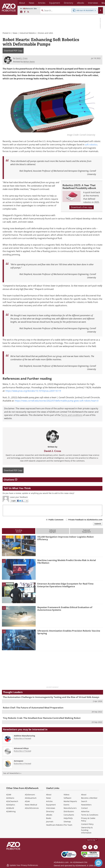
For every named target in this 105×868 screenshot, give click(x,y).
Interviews (51, 808)
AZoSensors (30, 795)
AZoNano (10, 798)
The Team (68, 825)
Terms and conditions (72, 415)
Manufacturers (70, 808)
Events (66, 805)
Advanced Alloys (21, 748)
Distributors (69, 811)
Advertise (85, 811)
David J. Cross (52, 451)
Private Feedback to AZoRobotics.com (85, 520)
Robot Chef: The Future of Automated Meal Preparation (33, 708)
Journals (50, 822)
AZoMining (11, 811)
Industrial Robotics (28, 33)
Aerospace (19, 761)
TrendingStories (19, 531)
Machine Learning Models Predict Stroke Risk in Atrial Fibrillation (67, 561)
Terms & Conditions (90, 815)
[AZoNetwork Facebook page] (25, 12)
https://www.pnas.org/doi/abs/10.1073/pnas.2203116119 (33, 391)
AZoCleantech (12, 801)
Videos (66, 795)
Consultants (69, 815)
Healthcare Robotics (55, 825)
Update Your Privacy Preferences (22, 865)
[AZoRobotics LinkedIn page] (21, 12)
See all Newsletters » (12, 773)
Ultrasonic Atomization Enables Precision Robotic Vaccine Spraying (69, 632)
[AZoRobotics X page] (28, 12)
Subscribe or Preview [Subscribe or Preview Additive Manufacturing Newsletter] (22, 738)
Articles (49, 801)
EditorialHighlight (52, 531)
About (49, 795)
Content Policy (87, 824)
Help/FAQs (68, 818)
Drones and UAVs (45, 33)
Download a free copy (82, 207)
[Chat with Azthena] (99, 863)
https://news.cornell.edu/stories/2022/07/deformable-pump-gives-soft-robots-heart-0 (57, 401)
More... (100, 3)
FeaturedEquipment (86, 531)
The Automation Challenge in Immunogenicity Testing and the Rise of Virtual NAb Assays (51, 697)
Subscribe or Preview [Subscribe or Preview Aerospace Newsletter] (22, 764)
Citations (10, 480)
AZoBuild (10, 808)
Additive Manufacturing (24, 736)
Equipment (51, 805)
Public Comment (56, 520)
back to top (92, 840)
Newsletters (86, 805)
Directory (50, 811)
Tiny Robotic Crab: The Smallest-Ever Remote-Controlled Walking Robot (42, 718)
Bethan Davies (29, 62)
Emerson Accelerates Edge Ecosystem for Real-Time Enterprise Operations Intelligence (65, 585)
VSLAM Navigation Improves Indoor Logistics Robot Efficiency (65, 538)
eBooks (49, 815)
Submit (98, 524)
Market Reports (70, 801)
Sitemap (67, 822)
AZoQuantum (31, 798)
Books (49, 818)
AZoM (9, 795)
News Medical (31, 805)
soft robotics (91, 145)
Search (84, 801)
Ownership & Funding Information (87, 830)
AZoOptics (11, 805)
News (15, 33)
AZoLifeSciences (32, 808)
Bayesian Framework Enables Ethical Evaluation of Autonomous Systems (65, 609)
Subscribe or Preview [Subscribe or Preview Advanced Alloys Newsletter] (22, 751)
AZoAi (27, 801)
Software (67, 798)
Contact (84, 808)
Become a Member (89, 798)
